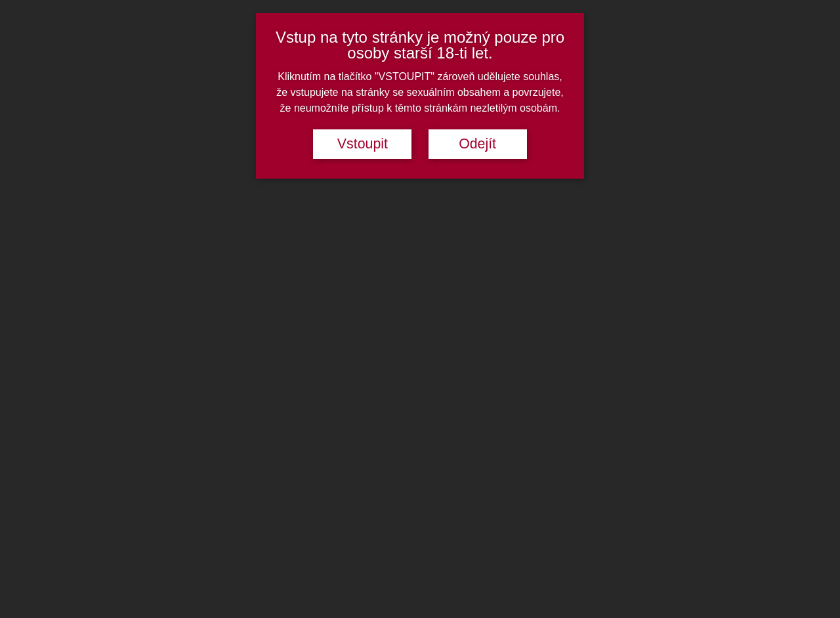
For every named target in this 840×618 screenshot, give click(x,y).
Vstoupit (363, 144)
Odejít (477, 144)
